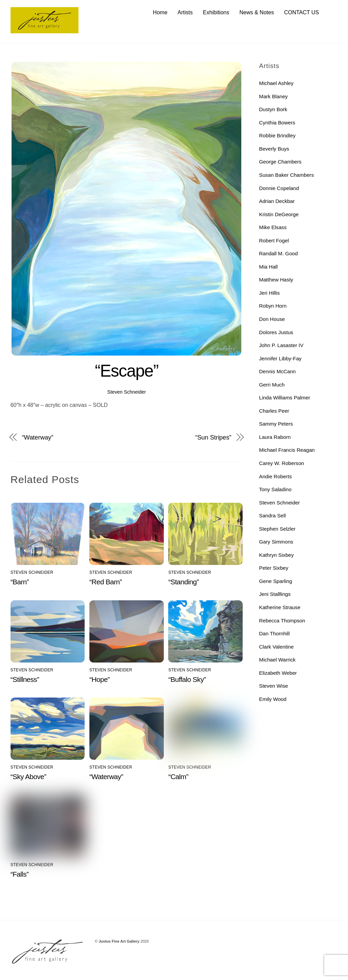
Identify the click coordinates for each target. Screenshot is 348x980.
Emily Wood (273, 699)
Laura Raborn (275, 437)
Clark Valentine (276, 647)
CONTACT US (302, 12)
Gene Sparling (275, 581)
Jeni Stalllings (275, 594)
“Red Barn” (106, 582)
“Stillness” (25, 679)
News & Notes (257, 12)
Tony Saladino (275, 489)
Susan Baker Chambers (286, 175)
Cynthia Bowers (277, 123)
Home (160, 12)
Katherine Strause (280, 607)
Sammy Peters (276, 424)
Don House (272, 319)
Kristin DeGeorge (279, 214)
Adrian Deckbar (277, 201)
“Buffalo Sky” (187, 679)
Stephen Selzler (277, 529)
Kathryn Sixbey (276, 555)
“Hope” (100, 679)
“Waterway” (37, 438)
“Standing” (184, 582)
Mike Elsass (273, 227)
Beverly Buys (274, 149)
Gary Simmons (276, 542)
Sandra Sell (272, 515)
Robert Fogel (274, 240)
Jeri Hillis (269, 293)
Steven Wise (273, 686)
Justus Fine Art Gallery (119, 941)
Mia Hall (268, 267)
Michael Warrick (277, 660)
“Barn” (20, 582)
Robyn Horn (273, 306)
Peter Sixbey (274, 568)
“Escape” (127, 371)
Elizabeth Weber (278, 673)
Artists (185, 12)
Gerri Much (272, 385)
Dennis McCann (277, 371)
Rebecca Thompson (282, 621)
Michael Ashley (276, 83)
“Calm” (178, 777)
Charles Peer (274, 411)
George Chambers (280, 162)
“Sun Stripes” (213, 438)
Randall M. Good (278, 253)
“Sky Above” (28, 777)
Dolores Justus (276, 332)
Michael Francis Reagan (287, 450)
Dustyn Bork (273, 109)
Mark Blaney (273, 96)
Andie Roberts (275, 476)
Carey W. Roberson (282, 463)
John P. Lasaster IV (281, 345)
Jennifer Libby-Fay (280, 358)
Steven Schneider (127, 392)
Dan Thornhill (274, 633)
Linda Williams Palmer (284, 398)
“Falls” (20, 874)
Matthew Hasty (276, 280)
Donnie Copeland (279, 188)
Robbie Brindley (277, 136)
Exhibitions (216, 12)
